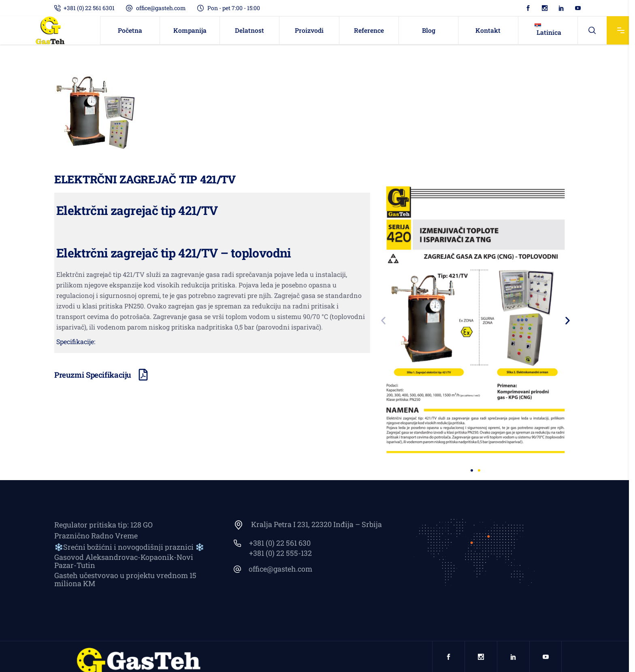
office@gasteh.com (161, 8)
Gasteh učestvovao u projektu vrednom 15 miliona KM (125, 579)
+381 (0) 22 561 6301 (89, 8)
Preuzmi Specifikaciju (93, 375)
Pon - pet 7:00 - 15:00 (234, 8)
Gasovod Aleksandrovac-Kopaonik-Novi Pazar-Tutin (124, 561)
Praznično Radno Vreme (96, 536)
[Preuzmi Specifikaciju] (143, 375)
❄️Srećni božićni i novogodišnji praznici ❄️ (129, 547)
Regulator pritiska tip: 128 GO (103, 525)
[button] (383, 321)
